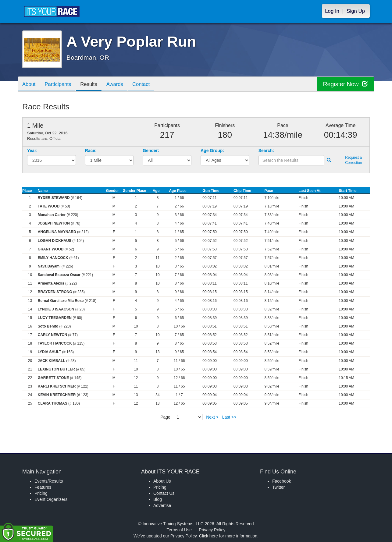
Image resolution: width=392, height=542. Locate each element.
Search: (266, 151)
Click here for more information (228, 536)
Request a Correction (353, 160)
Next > (212, 417)
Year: (32, 151)
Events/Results (49, 481)
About (29, 85)
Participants (59, 85)
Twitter (278, 487)
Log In (332, 11)
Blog (158, 499)
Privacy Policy (212, 530)
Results (91, 85)
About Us (162, 481)
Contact (144, 85)
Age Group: (212, 151)
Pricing (41, 493)
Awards (118, 85)
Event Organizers (51, 499)
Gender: (151, 151)
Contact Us (164, 493)
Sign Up (356, 11)
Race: (91, 151)
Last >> (229, 417)
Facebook (282, 481)
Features (43, 487)
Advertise (162, 505)
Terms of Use (179, 530)
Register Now (345, 84)
